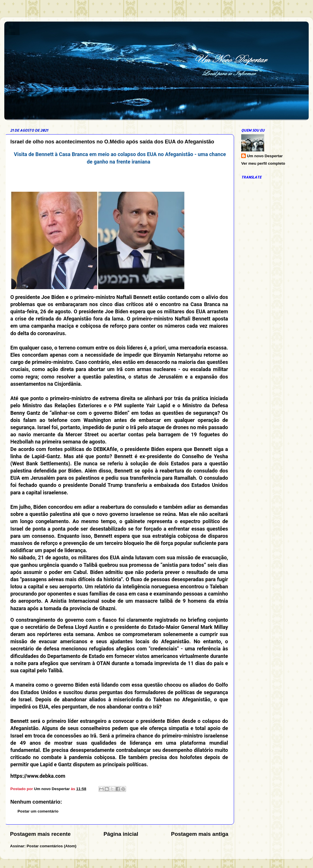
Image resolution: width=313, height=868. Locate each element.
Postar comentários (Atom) (52, 846)
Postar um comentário (38, 811)
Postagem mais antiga (200, 834)
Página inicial (121, 834)
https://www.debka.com (38, 776)
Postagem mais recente (40, 834)
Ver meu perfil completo (263, 163)
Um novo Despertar (265, 156)
